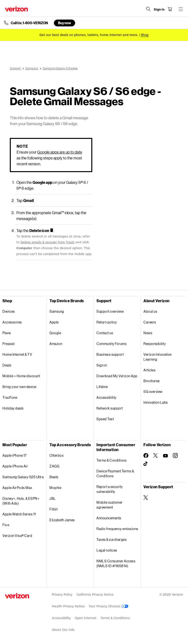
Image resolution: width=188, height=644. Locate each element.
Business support (110, 354)
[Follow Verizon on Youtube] (165, 456)
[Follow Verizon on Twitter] (156, 455)
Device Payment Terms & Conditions (115, 473)
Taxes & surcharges (112, 539)
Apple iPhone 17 (15, 455)
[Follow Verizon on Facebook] (146, 455)
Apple (54, 322)
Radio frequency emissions (117, 529)
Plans (7, 333)
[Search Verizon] (148, 9)
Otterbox (57, 455)
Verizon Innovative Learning (157, 357)
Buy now (65, 23)
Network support (110, 408)
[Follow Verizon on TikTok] (146, 464)
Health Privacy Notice (68, 606)
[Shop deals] (145, 35)
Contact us (105, 333)
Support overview (110, 311)
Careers (150, 322)
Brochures (152, 381)
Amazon (56, 344)
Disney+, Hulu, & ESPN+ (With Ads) (21, 501)
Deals (7, 365)
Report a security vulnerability (110, 489)
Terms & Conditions (112, 460)
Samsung (57, 311)
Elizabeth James (62, 520)
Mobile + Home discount (21, 376)
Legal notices (107, 550)
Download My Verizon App (117, 376)
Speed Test (105, 419)
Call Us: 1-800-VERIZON (29, 23)
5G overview (153, 392)
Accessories (12, 322)
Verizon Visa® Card (17, 536)
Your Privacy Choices (108, 606)
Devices (9, 311)
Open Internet (86, 618)
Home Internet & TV (17, 354)
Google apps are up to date (60, 152)
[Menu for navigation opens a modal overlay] (181, 9)
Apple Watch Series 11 (19, 514)
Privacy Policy (62, 594)
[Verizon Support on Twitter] (146, 498)
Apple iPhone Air (15, 466)
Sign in (102, 365)
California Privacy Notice (95, 594)
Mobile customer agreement (110, 505)
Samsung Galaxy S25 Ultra (23, 477)
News (148, 333)
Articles (149, 370)
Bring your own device (19, 387)
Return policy (107, 322)
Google (55, 333)
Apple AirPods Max (17, 488)
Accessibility (106, 397)
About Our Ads (63, 630)
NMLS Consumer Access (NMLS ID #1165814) (116, 563)
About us (150, 311)
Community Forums (112, 344)
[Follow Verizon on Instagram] (175, 455)
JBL (53, 498)
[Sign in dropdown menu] (159, 10)
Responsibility (155, 344)
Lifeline (102, 387)
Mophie (55, 488)
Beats (54, 477)
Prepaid (9, 344)
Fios (6, 525)
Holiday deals (13, 408)
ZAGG (54, 466)
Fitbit (53, 509)
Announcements (109, 518)
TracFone (10, 397)
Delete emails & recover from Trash (47, 242)
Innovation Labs (156, 402)
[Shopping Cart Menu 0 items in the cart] (170, 9)
